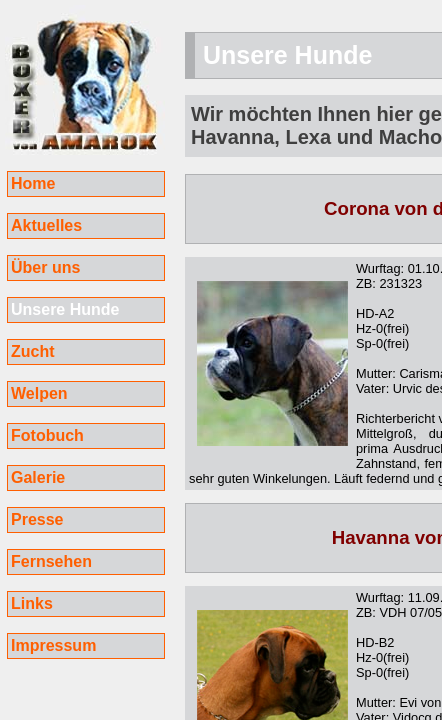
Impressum (53, 645)
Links (32, 603)
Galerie (38, 477)
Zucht (33, 351)
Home (33, 183)
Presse (37, 519)
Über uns (45, 267)
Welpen (39, 393)
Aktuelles (46, 225)
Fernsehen (51, 561)
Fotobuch (47, 435)
